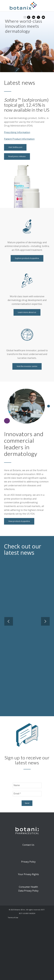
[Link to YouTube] (43, 17)
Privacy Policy (28, 862)
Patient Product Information (19, 139)
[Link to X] (38, 17)
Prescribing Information (17, 132)
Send (27, 803)
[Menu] (24, 17)
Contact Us (28, 845)
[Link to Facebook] (29, 17)
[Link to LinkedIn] (34, 17)
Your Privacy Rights (28, 874)
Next (45, 621)
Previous (9, 621)
